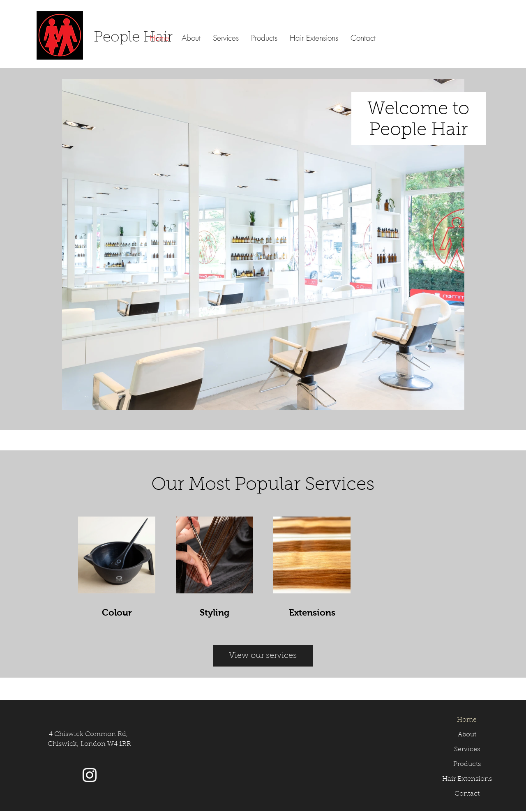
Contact (467, 794)
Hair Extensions (467, 779)
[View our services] (263, 656)
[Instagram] (90, 775)
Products (467, 764)
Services (467, 750)
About (467, 735)
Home (467, 720)
